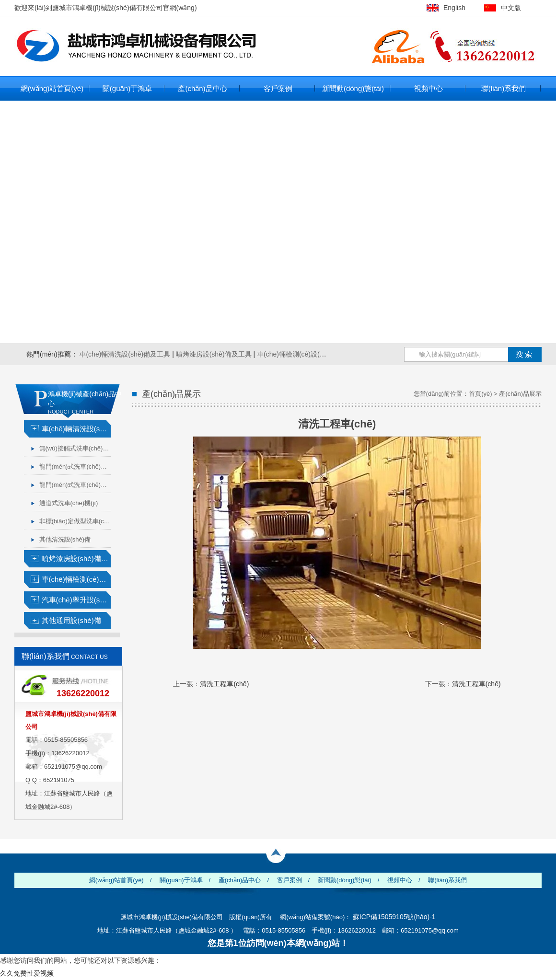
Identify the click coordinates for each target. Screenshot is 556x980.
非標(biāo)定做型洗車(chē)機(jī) (75, 521)
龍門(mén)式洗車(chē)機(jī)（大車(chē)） (75, 485)
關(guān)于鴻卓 (127, 88)
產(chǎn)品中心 (202, 88)
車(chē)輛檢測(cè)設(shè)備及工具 (308, 354)
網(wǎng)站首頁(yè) (52, 88)
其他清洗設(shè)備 (65, 539)
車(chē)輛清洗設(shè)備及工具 (125, 354)
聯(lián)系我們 (504, 88)
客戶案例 (278, 88)
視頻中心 (429, 88)
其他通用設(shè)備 (71, 620)
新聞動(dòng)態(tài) (353, 88)
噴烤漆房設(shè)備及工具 (214, 354)
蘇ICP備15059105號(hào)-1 (394, 917)
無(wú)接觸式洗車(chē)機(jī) (75, 448)
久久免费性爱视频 (27, 973)
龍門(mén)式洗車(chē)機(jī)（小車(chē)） (75, 467)
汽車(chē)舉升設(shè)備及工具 (76, 600)
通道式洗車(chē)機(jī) (69, 503)
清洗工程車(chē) (224, 684)
